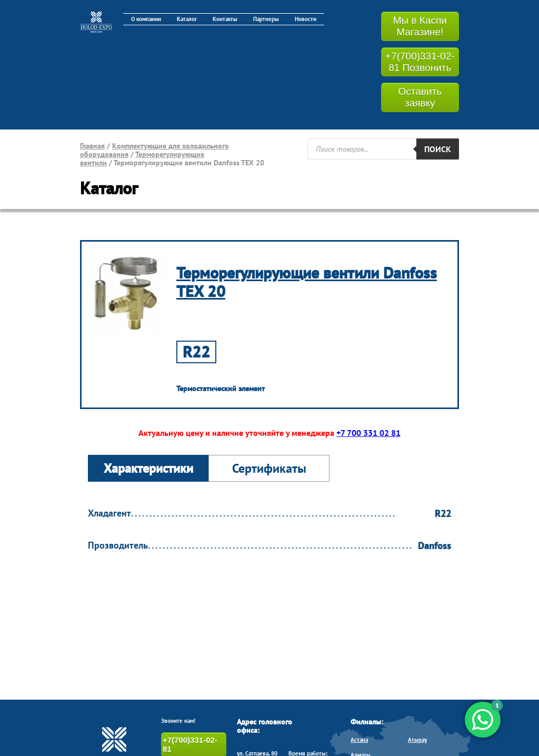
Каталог (187, 19)
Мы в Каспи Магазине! (420, 26)
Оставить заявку (420, 97)
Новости (306, 19)
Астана (359, 740)
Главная (92, 146)
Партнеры (266, 19)
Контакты (225, 19)
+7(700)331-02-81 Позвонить (420, 62)
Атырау (417, 740)
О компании (146, 19)
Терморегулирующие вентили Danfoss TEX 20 (307, 282)
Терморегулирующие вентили (142, 158)
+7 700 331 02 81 (368, 433)
